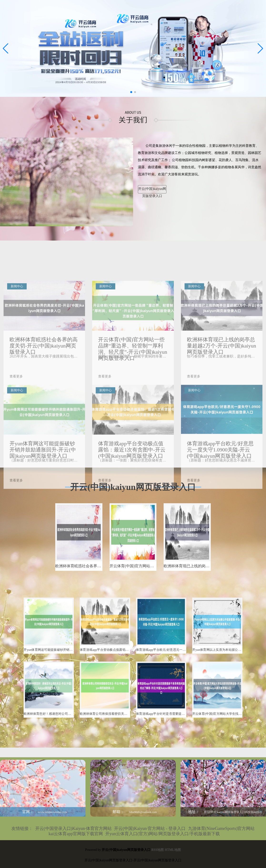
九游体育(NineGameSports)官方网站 (221, 829)
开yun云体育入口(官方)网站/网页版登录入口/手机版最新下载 (163, 834)
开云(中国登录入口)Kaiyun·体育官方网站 (73, 829)
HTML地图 (173, 850)
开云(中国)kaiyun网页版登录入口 (152, 190)
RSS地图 (158, 850)
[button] (260, 49)
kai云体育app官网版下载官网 (76, 834)
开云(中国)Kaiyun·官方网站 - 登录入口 (150, 829)
